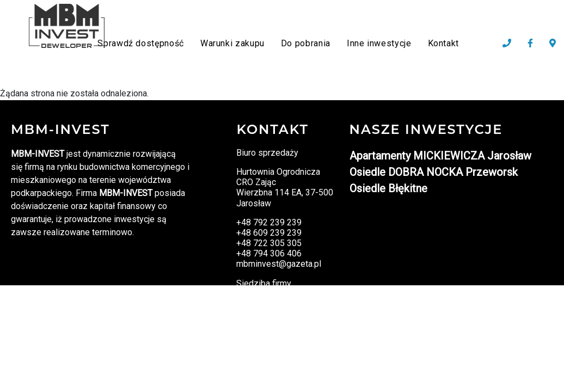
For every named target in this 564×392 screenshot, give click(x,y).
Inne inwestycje (379, 43)
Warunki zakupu (232, 43)
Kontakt (443, 43)
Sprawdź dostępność (141, 43)
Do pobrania (306, 43)
